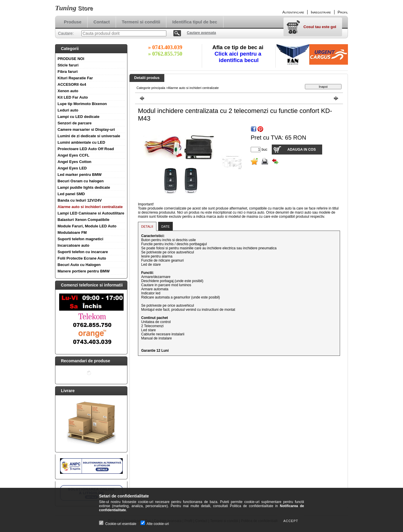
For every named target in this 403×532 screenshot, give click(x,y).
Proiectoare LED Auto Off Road (86, 149)
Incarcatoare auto (74, 245)
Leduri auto (68, 110)
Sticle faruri (68, 65)
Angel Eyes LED (72, 168)
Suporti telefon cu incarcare (83, 252)
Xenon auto (68, 91)
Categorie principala (151, 88)
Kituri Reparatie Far (75, 78)
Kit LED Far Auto (73, 97)
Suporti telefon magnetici (81, 239)
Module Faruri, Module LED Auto (87, 226)
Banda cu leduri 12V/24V (80, 200)
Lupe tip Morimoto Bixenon (82, 104)
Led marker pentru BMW (80, 175)
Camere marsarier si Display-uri (86, 129)
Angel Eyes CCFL (74, 155)
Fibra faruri (68, 72)
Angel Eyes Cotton (75, 162)
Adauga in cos (302, 150)
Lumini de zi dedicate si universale (89, 136)
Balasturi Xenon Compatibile (84, 220)
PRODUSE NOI (71, 59)
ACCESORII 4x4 (72, 84)
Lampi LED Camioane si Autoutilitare (91, 213)
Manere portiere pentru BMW (84, 271)
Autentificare (293, 12)
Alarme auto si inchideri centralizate (90, 207)
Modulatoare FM (72, 232)
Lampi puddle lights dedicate (84, 187)
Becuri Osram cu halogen (81, 181)
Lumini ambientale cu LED (82, 142)
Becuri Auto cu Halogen (79, 265)
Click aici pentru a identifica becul (239, 57)
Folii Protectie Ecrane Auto (82, 258)
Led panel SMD (71, 194)
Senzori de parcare (75, 123)
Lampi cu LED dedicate (79, 117)
